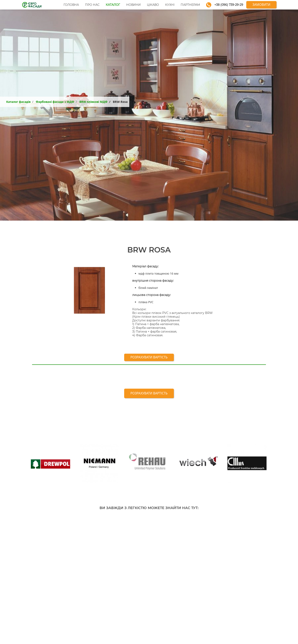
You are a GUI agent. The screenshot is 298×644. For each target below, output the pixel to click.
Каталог (113, 5)
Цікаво (153, 5)
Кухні (170, 5)
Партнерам (190, 5)
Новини (133, 5)
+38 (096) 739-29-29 (229, 5)
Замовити (261, 5)
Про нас (92, 5)
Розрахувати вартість (149, 357)
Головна (71, 5)
